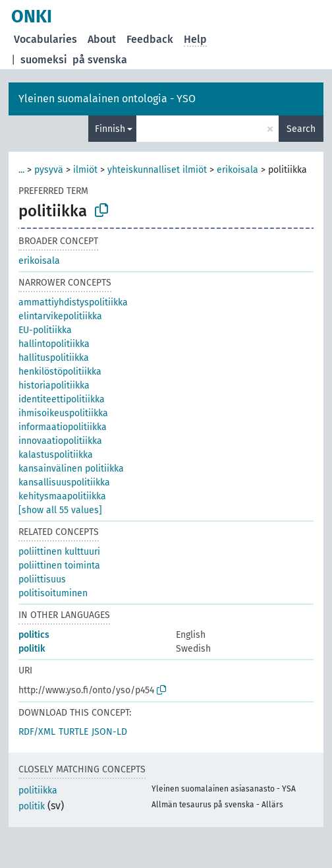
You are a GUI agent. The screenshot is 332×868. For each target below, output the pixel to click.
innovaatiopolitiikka (60, 441)
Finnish (110, 129)
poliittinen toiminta (59, 566)
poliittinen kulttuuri (59, 552)
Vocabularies (45, 39)
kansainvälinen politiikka (71, 469)
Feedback (150, 39)
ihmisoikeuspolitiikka (63, 413)
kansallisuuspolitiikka (64, 482)
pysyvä (49, 170)
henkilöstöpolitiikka (60, 372)
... (21, 170)
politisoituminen (53, 593)
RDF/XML (37, 732)
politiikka (38, 790)
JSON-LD (109, 732)
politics (34, 635)
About (102, 39)
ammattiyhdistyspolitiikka (73, 302)
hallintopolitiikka (54, 344)
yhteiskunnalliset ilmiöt (157, 170)
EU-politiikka (45, 330)
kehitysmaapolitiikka (62, 496)
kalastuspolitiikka (56, 455)
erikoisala (237, 170)
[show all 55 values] (60, 510)
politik (32, 649)
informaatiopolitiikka (63, 427)
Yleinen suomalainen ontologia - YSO (107, 99)
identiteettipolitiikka (62, 399)
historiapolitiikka (54, 386)
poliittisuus (42, 579)
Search (301, 129)
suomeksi (44, 60)
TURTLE (73, 732)
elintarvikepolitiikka (60, 316)
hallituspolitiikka (54, 358)
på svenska (100, 60)
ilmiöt (85, 170)
